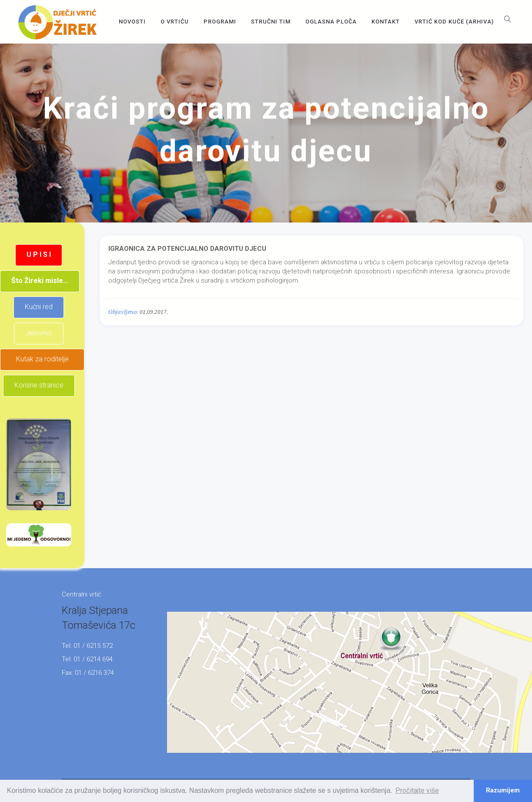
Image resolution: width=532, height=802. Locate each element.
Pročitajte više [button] (417, 790)
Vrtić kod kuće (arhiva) (454, 22)
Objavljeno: (123, 312)
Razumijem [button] (503, 790)
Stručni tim (271, 22)
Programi (220, 22)
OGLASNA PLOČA (331, 22)
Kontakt (386, 22)
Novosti (132, 22)
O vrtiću (175, 22)
